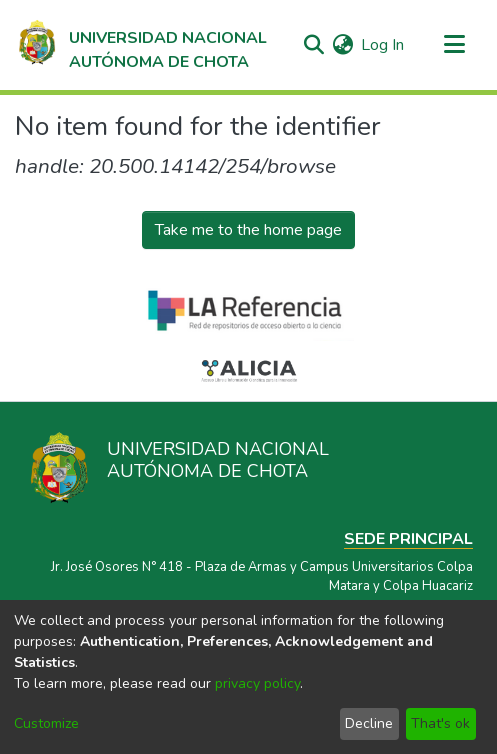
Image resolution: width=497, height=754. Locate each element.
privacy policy (257, 683)
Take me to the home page (248, 230)
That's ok (440, 723)
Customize (46, 723)
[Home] (141, 45)
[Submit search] (313, 45)
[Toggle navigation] (454, 45)
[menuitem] (342, 45)
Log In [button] (383, 45)
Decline (369, 723)
